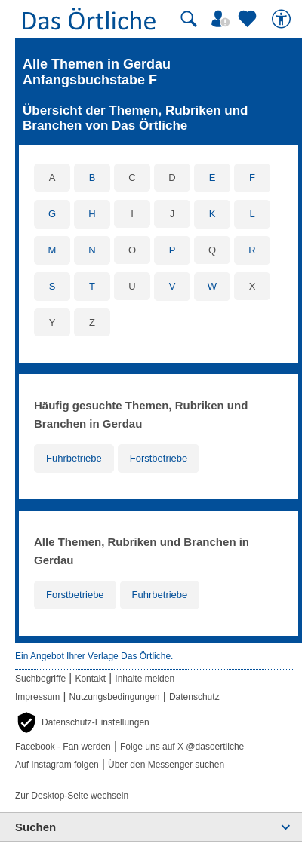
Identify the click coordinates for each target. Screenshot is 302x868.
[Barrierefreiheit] (283, 19)
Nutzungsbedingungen (115, 697)
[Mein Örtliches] (223, 19)
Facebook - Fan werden (63, 747)
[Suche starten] (189, 19)
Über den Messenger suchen (166, 765)
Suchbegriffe (40, 679)
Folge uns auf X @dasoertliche (182, 747)
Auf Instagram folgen (57, 765)
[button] (82, 722)
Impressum (37, 697)
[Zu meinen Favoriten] (249, 19)
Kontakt (90, 679)
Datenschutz (194, 697)
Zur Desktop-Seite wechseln (72, 796)
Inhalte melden (145, 679)
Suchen (35, 827)
